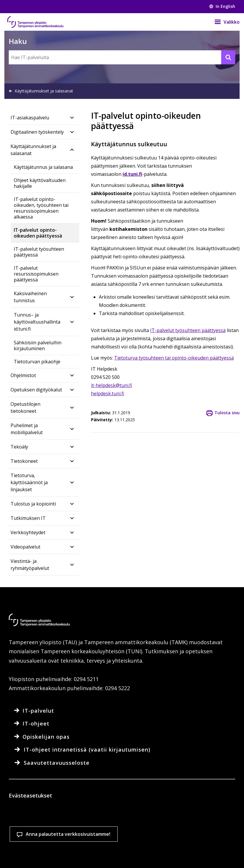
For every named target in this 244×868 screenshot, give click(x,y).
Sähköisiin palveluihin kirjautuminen (38, 346)
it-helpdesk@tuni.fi (111, 385)
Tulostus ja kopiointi (33, 504)
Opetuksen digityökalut (36, 390)
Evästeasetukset (42, 853)
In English (222, 6)
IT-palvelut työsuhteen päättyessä (39, 252)
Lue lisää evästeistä (42, 833)
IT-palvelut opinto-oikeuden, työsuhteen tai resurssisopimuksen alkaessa (41, 208)
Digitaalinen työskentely (37, 132)
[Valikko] (223, 22)
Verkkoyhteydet (28, 532)
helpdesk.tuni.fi (108, 393)
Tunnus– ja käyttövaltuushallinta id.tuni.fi (37, 322)
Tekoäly (19, 447)
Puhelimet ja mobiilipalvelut (27, 429)
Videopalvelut (25, 547)
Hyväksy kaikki (111, 853)
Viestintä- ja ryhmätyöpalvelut (30, 565)
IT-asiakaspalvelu (30, 118)
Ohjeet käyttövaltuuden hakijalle (40, 183)
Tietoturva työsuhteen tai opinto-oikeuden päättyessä (174, 358)
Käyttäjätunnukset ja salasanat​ (33, 150)
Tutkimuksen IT (28, 518)
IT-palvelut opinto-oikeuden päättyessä (38, 233)
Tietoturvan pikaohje (37, 362)
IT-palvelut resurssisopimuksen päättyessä (36, 274)
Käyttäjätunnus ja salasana (43, 167)
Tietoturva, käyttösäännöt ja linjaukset (29, 482)
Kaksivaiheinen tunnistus (30, 297)
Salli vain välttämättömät (180, 853)
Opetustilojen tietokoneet (25, 408)
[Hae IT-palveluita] (122, 57)
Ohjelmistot (23, 375)
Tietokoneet (24, 461)
